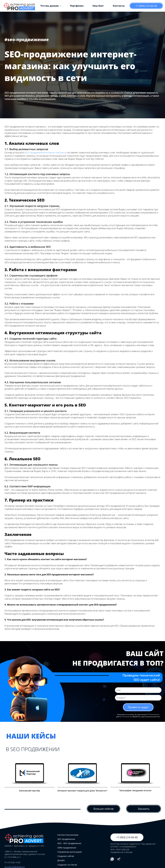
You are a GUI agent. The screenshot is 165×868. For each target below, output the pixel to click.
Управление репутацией (70, 852)
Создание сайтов (66, 856)
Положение (153, 715)
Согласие (125, 717)
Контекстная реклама (68, 835)
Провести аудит (138, 707)
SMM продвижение (67, 848)
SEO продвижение (66, 839)
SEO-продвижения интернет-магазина (46, 153)
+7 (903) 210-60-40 (146, 6)
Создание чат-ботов (67, 865)
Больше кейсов (104, 809)
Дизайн (61, 860)
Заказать (144, 809)
